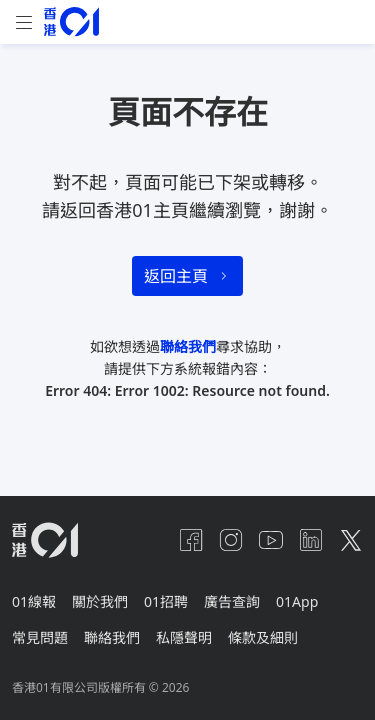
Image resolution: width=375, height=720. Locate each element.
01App (297, 601)
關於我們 (100, 601)
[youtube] (271, 540)
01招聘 (166, 601)
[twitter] (351, 540)
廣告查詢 (232, 601)
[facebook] (191, 540)
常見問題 (40, 637)
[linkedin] (311, 540)
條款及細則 (263, 637)
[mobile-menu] (24, 22)
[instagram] (231, 540)
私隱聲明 (184, 637)
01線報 (34, 601)
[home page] (71, 21)
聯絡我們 (188, 346)
